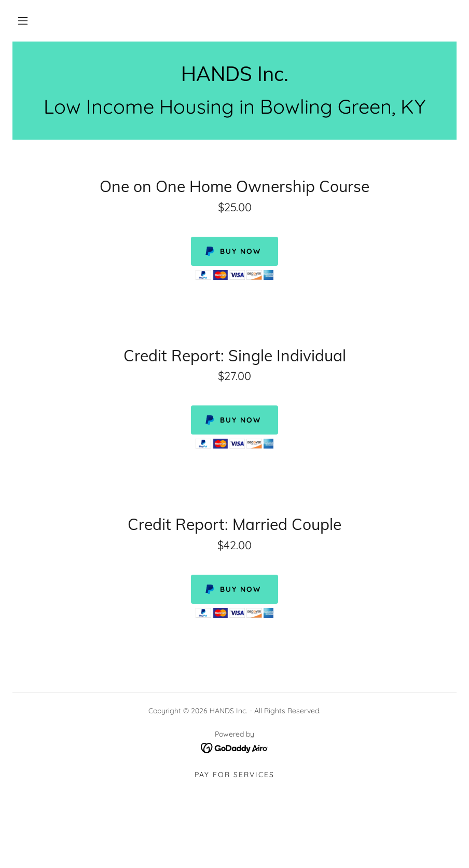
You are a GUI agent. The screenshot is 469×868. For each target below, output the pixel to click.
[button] (23, 21)
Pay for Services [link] (234, 775)
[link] (234, 78)
